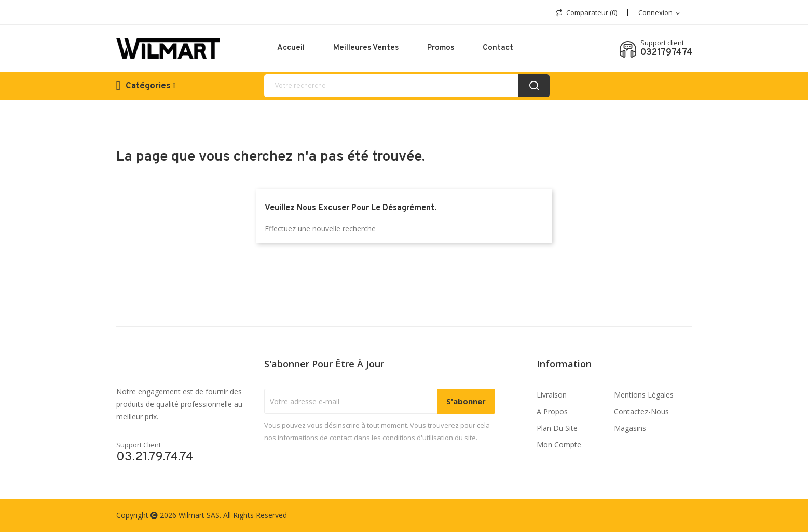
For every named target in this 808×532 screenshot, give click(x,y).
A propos (552, 411)
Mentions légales (644, 395)
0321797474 (666, 53)
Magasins (630, 428)
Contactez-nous (641, 411)
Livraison (552, 395)
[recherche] (407, 86)
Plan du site (557, 428)
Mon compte (559, 445)
